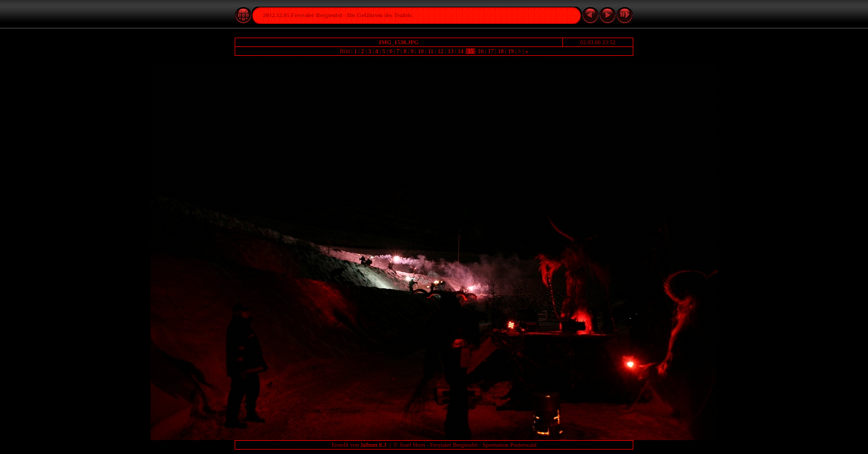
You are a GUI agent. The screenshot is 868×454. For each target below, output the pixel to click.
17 (490, 51)
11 (431, 51)
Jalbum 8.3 (373, 445)
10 (421, 51)
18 (501, 51)
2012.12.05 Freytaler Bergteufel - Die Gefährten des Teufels (337, 15)
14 (461, 51)
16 (480, 51)
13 (451, 51)
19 (511, 51)
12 (441, 51)
